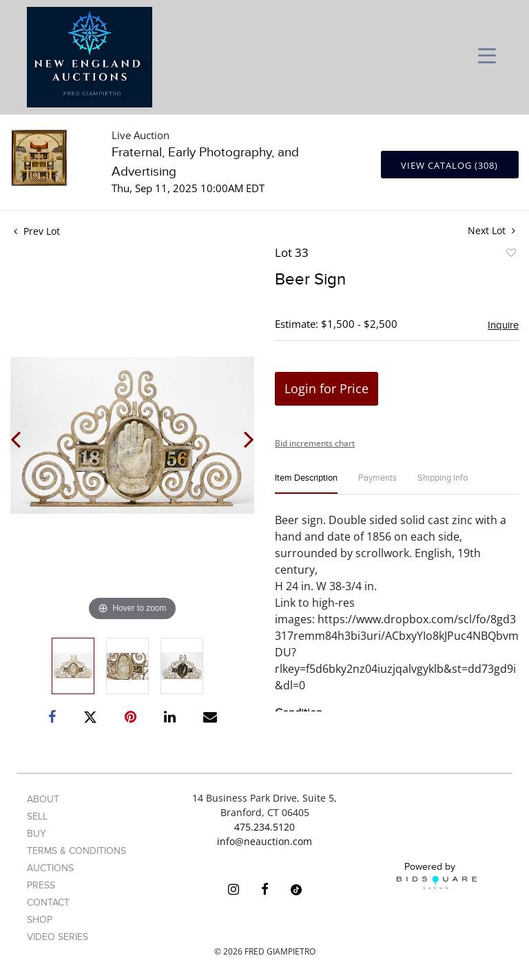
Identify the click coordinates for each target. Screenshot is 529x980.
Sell (37, 816)
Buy (37, 834)
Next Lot (491, 230)
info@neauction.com (264, 841)
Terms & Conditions (76, 851)
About (43, 799)
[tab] (306, 484)
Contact (48, 903)
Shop (40, 920)
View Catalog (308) (449, 165)
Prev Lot (37, 231)
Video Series (58, 937)
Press (41, 885)
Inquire (503, 325)
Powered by (437, 875)
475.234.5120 (264, 827)
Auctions (50, 868)
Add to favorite (510, 255)
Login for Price (326, 388)
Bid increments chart (315, 443)
